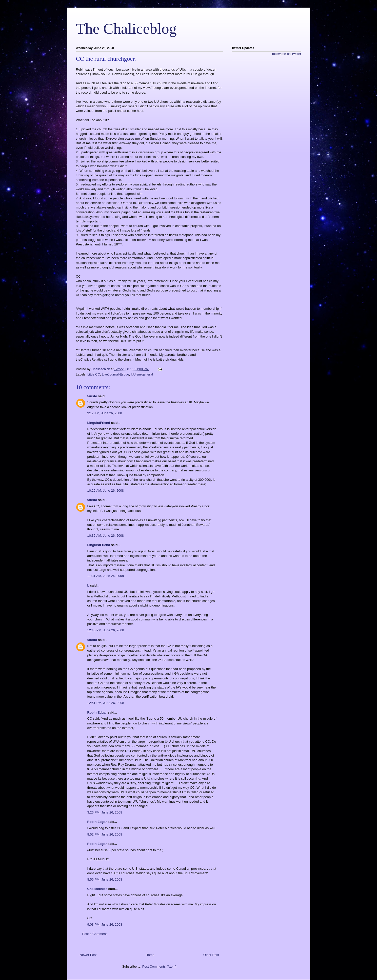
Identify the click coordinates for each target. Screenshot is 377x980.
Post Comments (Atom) (159, 966)
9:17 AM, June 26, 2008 (105, 413)
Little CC (94, 374)
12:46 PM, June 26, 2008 (106, 630)
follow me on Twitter (287, 54)
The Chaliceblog (126, 29)
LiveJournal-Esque (115, 374)
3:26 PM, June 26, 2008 (105, 812)
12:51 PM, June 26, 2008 (106, 703)
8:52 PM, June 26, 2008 (105, 834)
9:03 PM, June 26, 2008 (105, 924)
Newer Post (88, 955)
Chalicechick (97, 889)
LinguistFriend (99, 423)
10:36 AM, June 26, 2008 (106, 536)
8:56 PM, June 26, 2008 (105, 879)
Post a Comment (95, 934)
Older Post (211, 955)
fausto (92, 396)
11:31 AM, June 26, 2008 (106, 576)
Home (150, 955)
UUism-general (142, 374)
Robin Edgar (97, 712)
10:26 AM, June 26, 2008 (106, 491)
